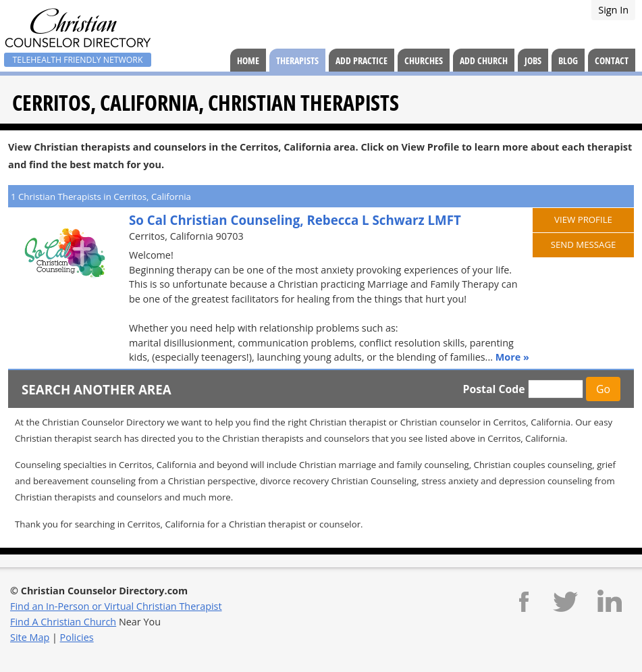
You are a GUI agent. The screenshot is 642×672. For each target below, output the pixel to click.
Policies (77, 637)
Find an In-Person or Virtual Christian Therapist (116, 606)
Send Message (584, 244)
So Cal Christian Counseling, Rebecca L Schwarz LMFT (295, 220)
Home (248, 60)
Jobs (533, 60)
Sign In (613, 10)
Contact (612, 60)
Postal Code (493, 389)
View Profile (583, 219)
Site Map (30, 637)
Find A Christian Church (63, 622)
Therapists (297, 60)
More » (512, 357)
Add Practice (362, 60)
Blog (568, 60)
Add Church (484, 60)
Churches (424, 60)
